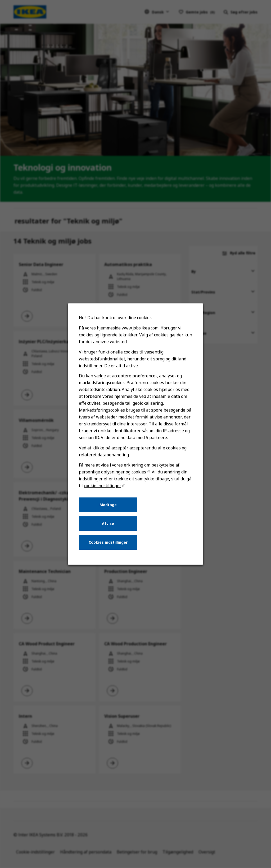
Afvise (109, 527)
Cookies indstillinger (109, 545)
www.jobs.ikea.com (141, 335)
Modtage (109, 508)
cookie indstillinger (103, 490)
